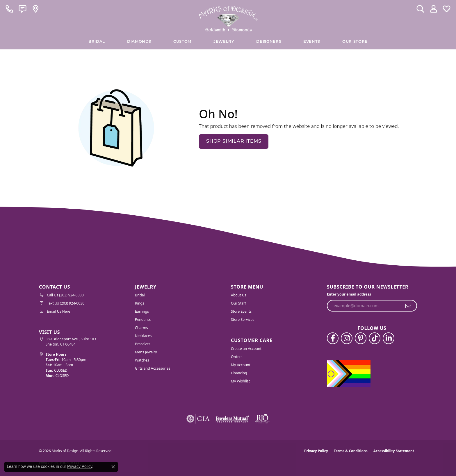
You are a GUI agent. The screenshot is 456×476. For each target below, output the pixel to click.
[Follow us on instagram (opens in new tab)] (347, 338)
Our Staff (238, 303)
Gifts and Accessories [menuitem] (153, 368)
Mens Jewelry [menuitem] (146, 352)
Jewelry (224, 42)
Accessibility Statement (394, 451)
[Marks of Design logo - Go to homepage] (228, 17)
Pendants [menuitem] (143, 320)
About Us (239, 295)
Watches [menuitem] (142, 360)
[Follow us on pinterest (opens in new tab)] (361, 338)
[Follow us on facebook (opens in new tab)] (333, 338)
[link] (9, 9)
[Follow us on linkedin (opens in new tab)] (389, 338)
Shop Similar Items (234, 142)
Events (312, 42)
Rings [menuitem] (140, 303)
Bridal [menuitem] (140, 295)
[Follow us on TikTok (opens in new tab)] (375, 338)
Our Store (355, 42)
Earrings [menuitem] (142, 311)
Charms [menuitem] (141, 328)
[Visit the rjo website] (262, 419)
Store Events (241, 311)
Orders (237, 357)
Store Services (243, 320)
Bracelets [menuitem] (143, 344)
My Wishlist (240, 381)
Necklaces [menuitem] (143, 336)
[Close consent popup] (113, 467)
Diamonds (139, 42)
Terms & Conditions (351, 451)
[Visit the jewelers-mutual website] (232, 419)
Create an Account (246, 349)
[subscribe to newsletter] (408, 306)
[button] (420, 9)
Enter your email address (349, 294)
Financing (239, 373)
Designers (269, 42)
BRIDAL (97, 42)
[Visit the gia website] (198, 419)
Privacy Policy (316, 451)
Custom (182, 42)
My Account (241, 365)
